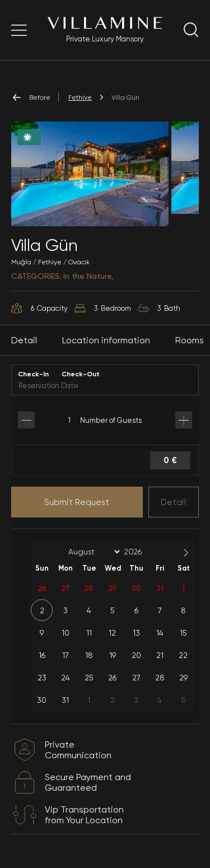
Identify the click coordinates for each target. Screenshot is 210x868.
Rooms (190, 340)
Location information (106, 340)
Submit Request (77, 502)
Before (31, 97)
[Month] (92, 552)
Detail (173, 502)
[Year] (142, 552)
